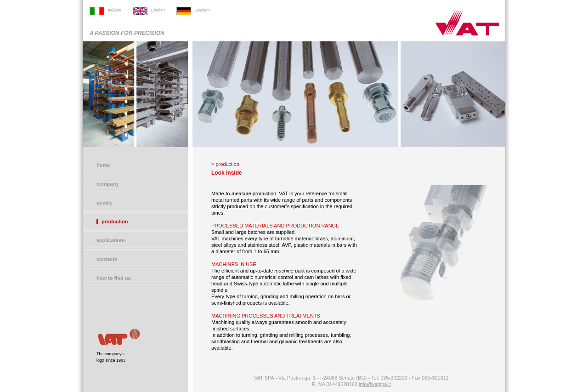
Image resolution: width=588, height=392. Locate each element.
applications (111, 240)
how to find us (114, 278)
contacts (107, 259)
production (115, 222)
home (103, 165)
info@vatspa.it (375, 384)
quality (105, 203)
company (107, 184)
